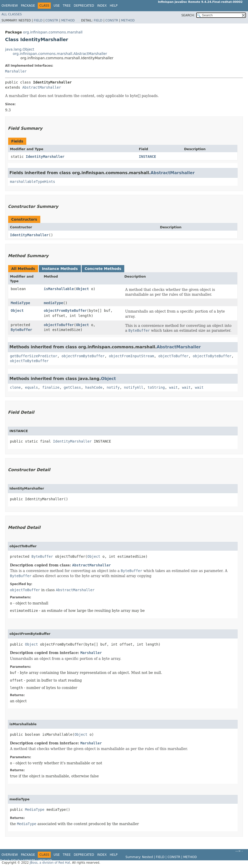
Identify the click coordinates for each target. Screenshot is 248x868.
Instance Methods (60, 269)
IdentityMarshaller (45, 157)
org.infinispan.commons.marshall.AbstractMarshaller (60, 54)
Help (114, 6)
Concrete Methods (103, 269)
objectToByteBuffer (212, 356)
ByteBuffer (21, 330)
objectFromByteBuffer (65, 311)
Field (38, 20)
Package (28, 6)
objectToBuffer (59, 325)
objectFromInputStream (132, 356)
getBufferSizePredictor (34, 356)
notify (113, 387)
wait (173, 387)
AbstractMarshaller (42, 87)
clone (15, 387)
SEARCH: (188, 15)
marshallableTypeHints (33, 182)
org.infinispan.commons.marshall (53, 32)
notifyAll (134, 387)
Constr (52, 20)
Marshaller (16, 71)
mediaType (53, 303)
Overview (10, 6)
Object (83, 289)
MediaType (20, 303)
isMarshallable (59, 289)
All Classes (12, 14)
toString (156, 387)
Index (102, 6)
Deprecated (84, 6)
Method (68, 20)
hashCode (94, 387)
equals (32, 387)
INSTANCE (147, 157)
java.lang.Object (20, 49)
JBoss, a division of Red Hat (50, 863)
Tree (67, 6)
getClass (72, 387)
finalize (51, 387)
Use (57, 6)
